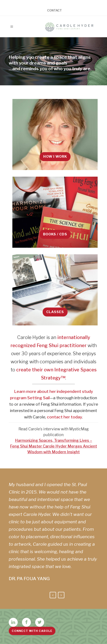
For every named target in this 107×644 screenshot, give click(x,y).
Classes (55, 312)
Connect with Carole (32, 631)
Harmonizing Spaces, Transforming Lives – (53, 440)
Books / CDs (55, 234)
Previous (53, 595)
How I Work (55, 157)
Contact (54, 10)
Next (61, 595)
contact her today (64, 417)
